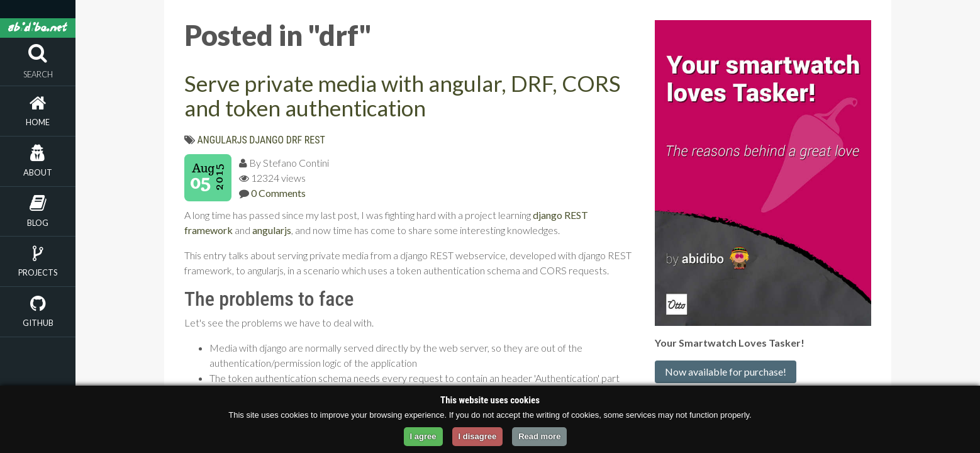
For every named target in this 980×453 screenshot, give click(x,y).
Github (38, 323)
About (38, 172)
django (266, 140)
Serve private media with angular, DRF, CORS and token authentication (403, 95)
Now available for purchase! (726, 372)
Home (38, 122)
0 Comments (278, 193)
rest (315, 140)
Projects (38, 272)
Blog (38, 223)
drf (294, 140)
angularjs (222, 140)
